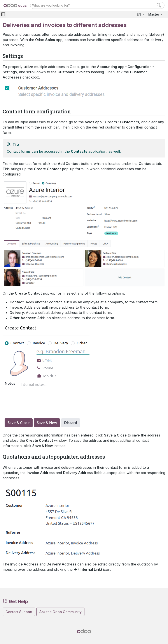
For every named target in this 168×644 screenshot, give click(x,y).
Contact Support (19, 612)
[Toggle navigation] (3, 14)
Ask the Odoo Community (60, 612)
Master (154, 14)
